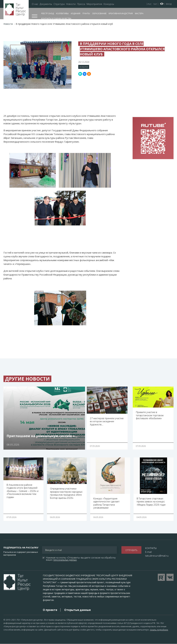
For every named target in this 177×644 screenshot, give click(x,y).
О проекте (50, 610)
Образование (99, 13)
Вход (169, 4)
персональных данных (65, 560)
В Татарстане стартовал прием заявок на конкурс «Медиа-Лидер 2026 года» (151, 502)
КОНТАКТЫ (151, 548)
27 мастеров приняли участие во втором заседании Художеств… (107, 421)
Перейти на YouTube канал (161, 577)
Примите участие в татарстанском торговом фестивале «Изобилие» (150, 415)
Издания (76, 13)
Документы (46, 4)
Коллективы (62, 13)
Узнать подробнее (159, 630)
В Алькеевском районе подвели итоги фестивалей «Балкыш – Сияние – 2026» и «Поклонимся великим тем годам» (23, 491)
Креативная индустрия (121, 13)
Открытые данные (77, 610)
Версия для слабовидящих (162, 4)
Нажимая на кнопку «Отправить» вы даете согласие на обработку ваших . (81, 559)
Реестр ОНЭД (48, 13)
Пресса (81, 4)
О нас (35, 4)
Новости (71, 4)
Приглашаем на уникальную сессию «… (42, 436)
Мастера (139, 13)
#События (84, 67)
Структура (59, 4)
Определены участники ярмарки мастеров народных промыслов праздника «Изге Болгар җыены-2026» (66, 493)
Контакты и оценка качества (56, 19)
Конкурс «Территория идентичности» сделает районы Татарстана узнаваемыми (106, 503)
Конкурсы (109, 4)
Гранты (86, 13)
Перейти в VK (170, 577)
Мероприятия (94, 4)
